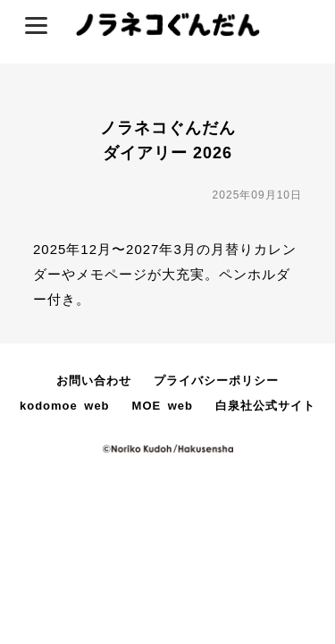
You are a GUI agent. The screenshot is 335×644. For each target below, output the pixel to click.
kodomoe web (65, 406)
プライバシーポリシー (216, 381)
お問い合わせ (94, 381)
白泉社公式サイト (265, 406)
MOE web (163, 406)
